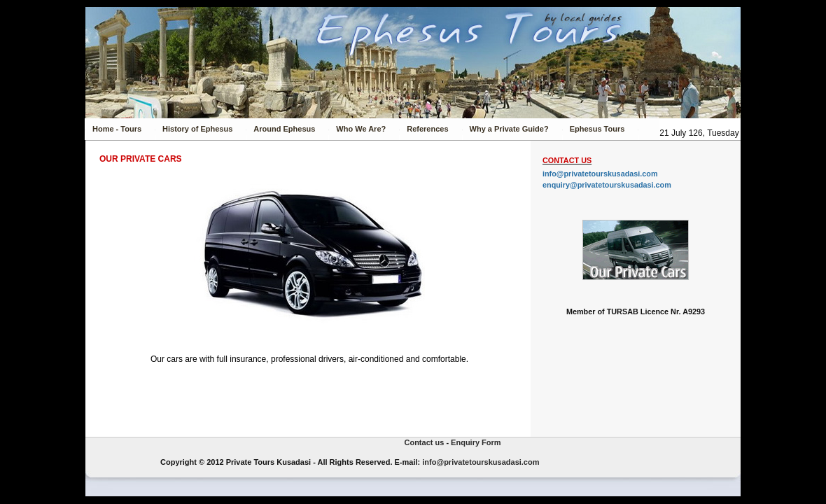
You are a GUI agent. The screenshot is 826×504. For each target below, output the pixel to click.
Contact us (424, 442)
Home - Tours (117, 129)
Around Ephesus (284, 129)
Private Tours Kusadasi (121, 457)
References (427, 129)
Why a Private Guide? (509, 129)
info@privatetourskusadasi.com (600, 174)
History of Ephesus (197, 129)
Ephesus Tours (597, 129)
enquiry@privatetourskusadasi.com (607, 185)
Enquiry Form (476, 442)
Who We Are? (361, 129)
